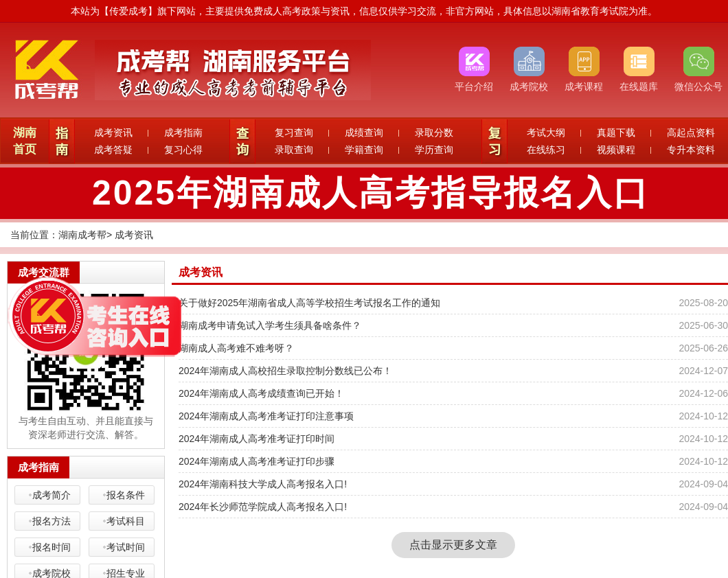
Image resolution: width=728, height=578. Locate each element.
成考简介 (52, 495)
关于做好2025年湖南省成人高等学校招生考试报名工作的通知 (309, 303)
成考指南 (183, 132)
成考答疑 (113, 150)
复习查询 (294, 132)
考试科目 (126, 521)
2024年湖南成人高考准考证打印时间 (257, 439)
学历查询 (434, 150)
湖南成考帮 (82, 235)
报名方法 (52, 521)
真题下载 (616, 132)
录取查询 (294, 150)
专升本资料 (691, 150)
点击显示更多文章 (453, 545)
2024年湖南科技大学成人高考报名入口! (263, 484)
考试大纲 (546, 132)
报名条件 (126, 495)
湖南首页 (25, 141)
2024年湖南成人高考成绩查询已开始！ (261, 393)
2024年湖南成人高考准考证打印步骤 (257, 461)
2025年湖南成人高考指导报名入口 (371, 193)
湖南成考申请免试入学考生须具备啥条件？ (270, 325)
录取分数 (434, 132)
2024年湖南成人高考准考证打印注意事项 (266, 416)
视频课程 (616, 150)
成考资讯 (113, 132)
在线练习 (546, 150)
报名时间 (52, 547)
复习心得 (183, 150)
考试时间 (126, 547)
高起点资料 (691, 132)
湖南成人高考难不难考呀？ (236, 348)
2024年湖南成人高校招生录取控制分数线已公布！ (285, 371)
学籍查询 (364, 150)
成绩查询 (364, 132)
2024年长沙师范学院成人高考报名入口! (263, 507)
